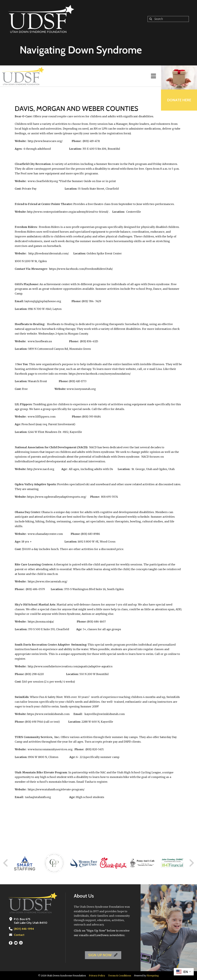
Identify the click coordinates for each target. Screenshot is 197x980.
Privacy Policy (97, 976)
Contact (19, 935)
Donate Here (179, 100)
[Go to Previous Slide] (6, 863)
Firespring (153, 976)
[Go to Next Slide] (191, 863)
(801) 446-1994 (24, 929)
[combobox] (168, 19)
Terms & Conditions (120, 976)
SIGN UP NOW (103, 955)
